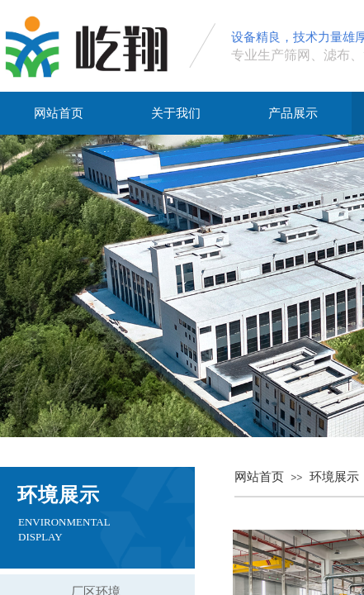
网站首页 (59, 113)
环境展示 (334, 477)
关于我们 (176, 113)
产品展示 (293, 113)
